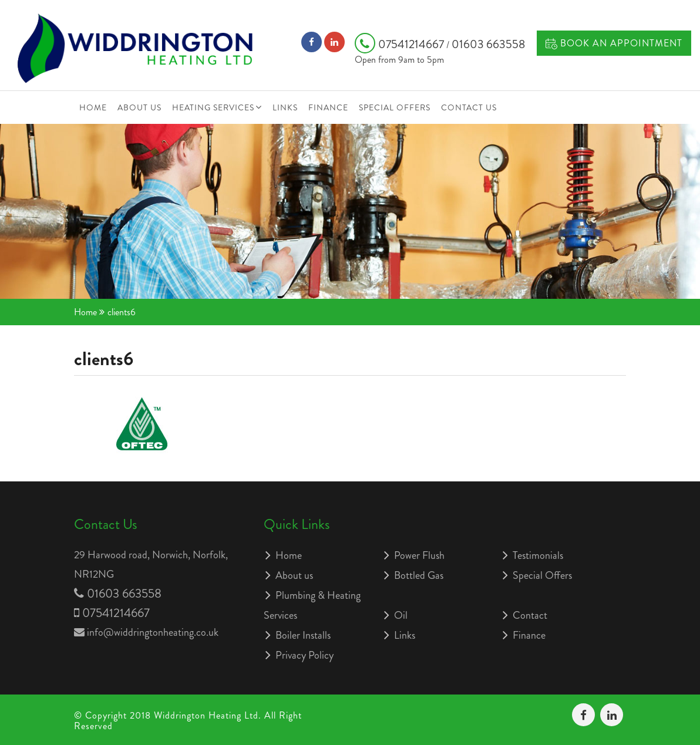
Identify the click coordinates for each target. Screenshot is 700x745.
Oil (401, 615)
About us (139, 107)
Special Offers (395, 107)
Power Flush (419, 555)
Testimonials (538, 555)
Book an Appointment (614, 43)
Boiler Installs (303, 635)
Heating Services (213, 107)
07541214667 (401, 44)
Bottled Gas (419, 575)
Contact (530, 615)
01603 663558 (488, 44)
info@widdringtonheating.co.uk (153, 632)
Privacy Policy (304, 655)
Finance (328, 107)
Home (93, 107)
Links (285, 107)
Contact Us (469, 107)
